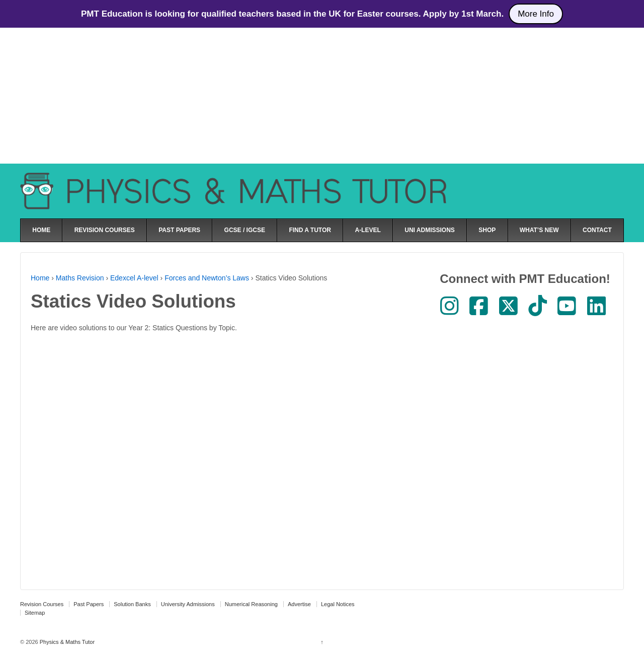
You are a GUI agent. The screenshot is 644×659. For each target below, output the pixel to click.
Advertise (299, 604)
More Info (536, 14)
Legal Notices (338, 604)
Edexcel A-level (134, 278)
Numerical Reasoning (251, 604)
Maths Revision (80, 278)
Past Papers (89, 604)
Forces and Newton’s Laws (207, 278)
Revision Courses (42, 604)
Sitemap (35, 613)
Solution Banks (132, 604)
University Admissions (188, 604)
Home (40, 278)
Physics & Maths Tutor (66, 642)
